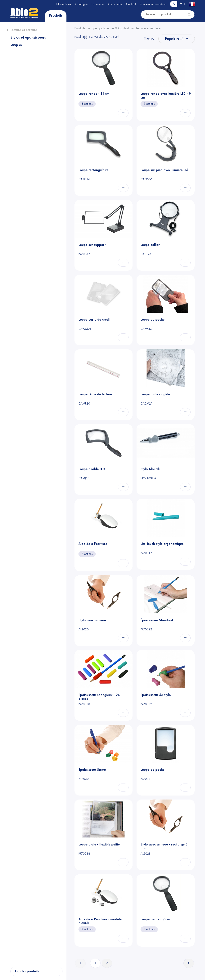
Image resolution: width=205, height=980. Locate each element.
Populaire (174, 39)
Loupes (16, 45)
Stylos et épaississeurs (28, 37)
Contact (131, 4)
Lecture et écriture (24, 30)
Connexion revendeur (153, 4)
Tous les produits (27, 971)
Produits (56, 15)
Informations (63, 4)
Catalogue (81, 4)
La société (98, 4)
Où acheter (115, 4)
